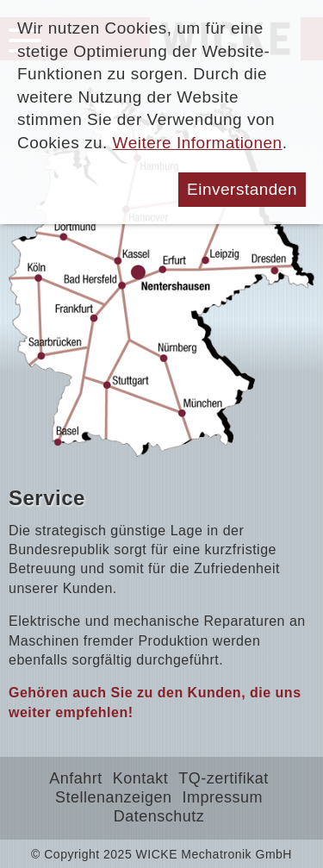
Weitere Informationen (198, 143)
